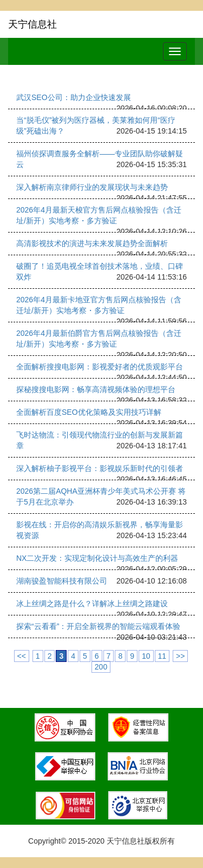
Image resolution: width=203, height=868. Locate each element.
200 (101, 667)
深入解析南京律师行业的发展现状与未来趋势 (92, 187)
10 (146, 656)
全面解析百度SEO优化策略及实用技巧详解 (89, 412)
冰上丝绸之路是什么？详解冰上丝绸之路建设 (92, 604)
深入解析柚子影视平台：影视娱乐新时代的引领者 (100, 468)
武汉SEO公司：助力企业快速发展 (74, 97)
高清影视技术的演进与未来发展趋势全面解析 (92, 243)
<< (22, 656)
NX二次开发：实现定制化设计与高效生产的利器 (97, 558)
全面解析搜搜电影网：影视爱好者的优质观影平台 (100, 367)
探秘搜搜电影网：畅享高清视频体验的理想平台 (96, 389)
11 (162, 656)
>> (180, 656)
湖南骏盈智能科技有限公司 (62, 581)
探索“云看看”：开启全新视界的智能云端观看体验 (98, 626)
